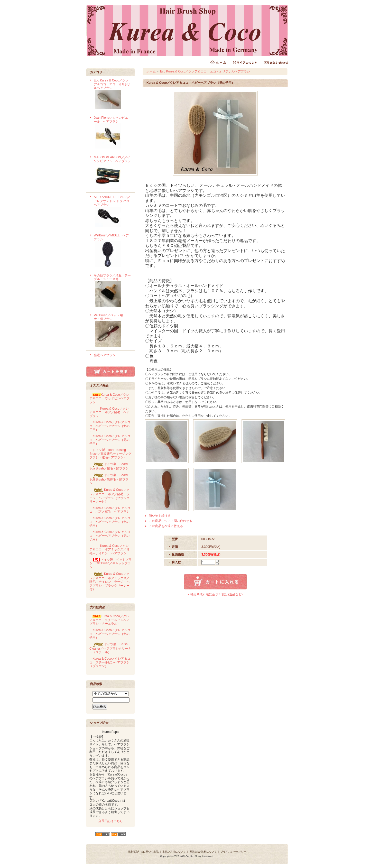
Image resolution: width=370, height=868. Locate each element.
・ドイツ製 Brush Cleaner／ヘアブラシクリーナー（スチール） (110, 648)
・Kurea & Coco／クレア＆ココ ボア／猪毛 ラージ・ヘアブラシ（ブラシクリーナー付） (109, 496)
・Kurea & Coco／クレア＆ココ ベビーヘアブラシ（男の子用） (110, 440)
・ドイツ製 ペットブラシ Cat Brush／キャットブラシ (110, 563)
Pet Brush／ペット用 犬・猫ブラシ (112, 331)
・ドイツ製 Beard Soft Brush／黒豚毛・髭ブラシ (109, 479)
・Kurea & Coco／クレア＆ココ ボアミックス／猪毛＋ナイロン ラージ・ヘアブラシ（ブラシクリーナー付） (109, 582)
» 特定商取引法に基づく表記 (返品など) (215, 594)
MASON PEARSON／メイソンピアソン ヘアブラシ (112, 173)
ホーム (151, 71)
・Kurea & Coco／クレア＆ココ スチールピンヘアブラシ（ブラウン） (110, 662)
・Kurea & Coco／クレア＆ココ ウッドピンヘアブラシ (109, 398)
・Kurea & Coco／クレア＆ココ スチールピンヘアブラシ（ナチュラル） (109, 620)
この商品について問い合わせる (171, 521)
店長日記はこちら (110, 821)
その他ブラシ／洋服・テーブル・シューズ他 (112, 291)
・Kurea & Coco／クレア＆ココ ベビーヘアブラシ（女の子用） (110, 426)
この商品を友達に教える (166, 526)
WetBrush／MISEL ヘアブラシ (112, 251)
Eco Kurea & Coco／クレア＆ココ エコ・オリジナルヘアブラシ (112, 95)
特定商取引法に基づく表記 (143, 852)
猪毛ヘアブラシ (105, 355)
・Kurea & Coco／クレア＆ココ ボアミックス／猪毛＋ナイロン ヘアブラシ (109, 550)
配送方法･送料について (203, 852)
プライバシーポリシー (233, 852)
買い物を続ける (160, 516)
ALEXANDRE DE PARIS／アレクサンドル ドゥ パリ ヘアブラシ (113, 212)
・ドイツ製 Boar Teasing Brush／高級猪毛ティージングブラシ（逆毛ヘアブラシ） (110, 454)
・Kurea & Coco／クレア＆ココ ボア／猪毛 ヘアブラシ (109, 412)
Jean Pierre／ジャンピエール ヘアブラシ (112, 133)
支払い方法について (174, 852)
